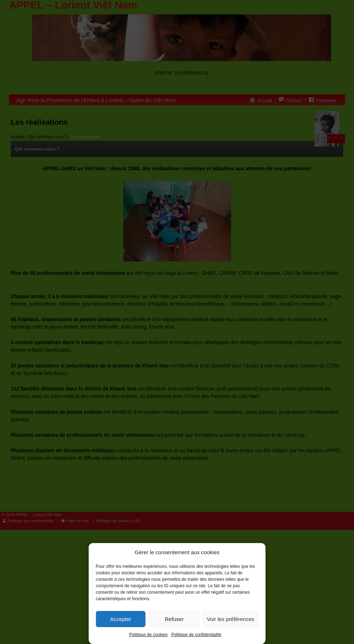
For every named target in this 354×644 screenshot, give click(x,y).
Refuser (174, 619)
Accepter (121, 619)
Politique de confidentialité (196, 635)
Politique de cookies (148, 635)
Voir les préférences (231, 619)
